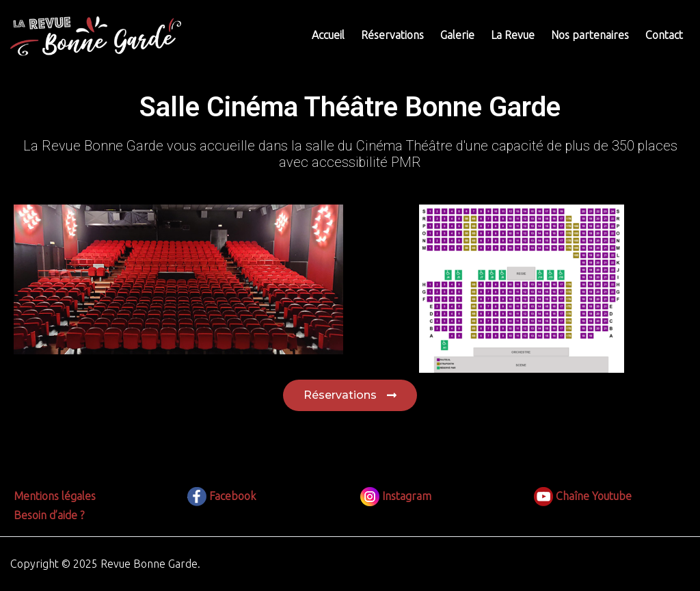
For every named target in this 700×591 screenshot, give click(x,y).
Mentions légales (55, 496)
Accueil (328, 35)
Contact (664, 35)
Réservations (392, 35)
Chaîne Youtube (583, 496)
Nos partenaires (590, 35)
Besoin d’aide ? (49, 515)
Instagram (396, 496)
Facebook (221, 496)
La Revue (513, 35)
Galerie (457, 35)
